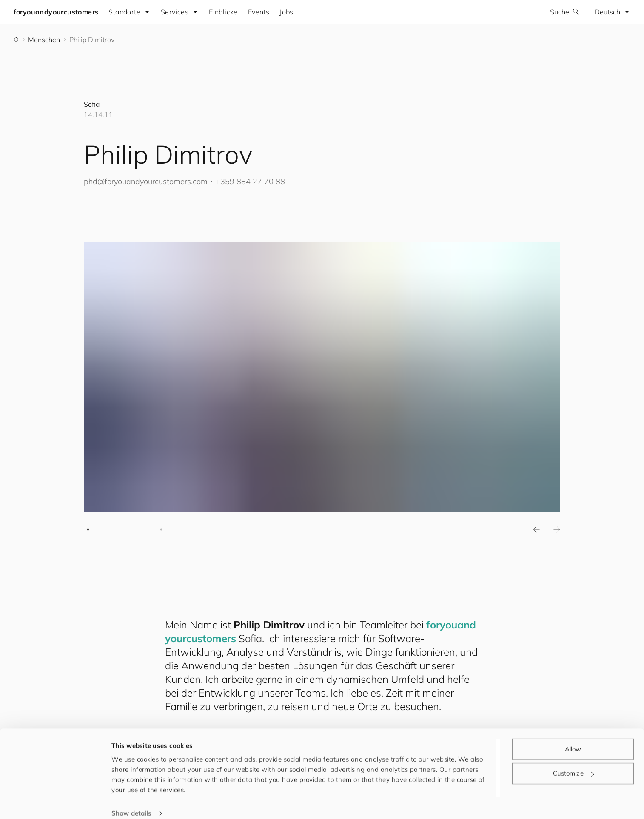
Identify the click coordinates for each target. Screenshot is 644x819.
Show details (131, 802)
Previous (536, 529)
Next (557, 529)
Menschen (44, 40)
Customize (573, 762)
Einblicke (224, 12)
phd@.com (146, 181)
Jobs (287, 12)
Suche (565, 12)
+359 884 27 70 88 (250, 181)
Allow (573, 738)
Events (259, 12)
